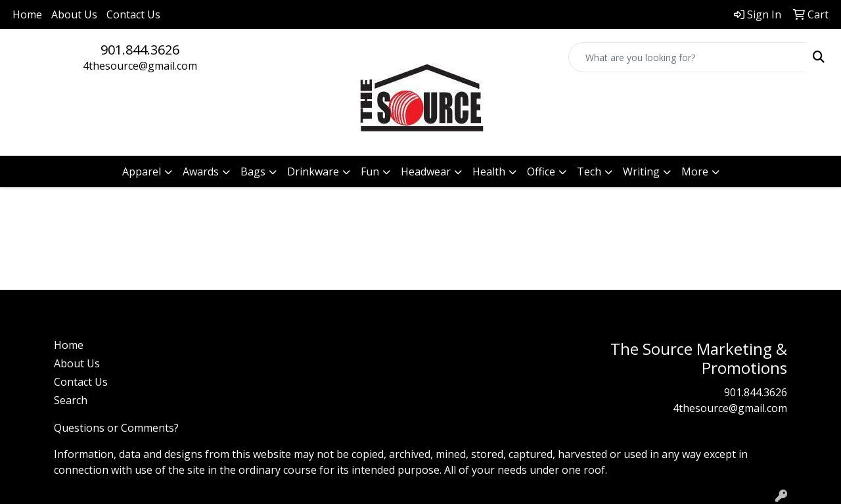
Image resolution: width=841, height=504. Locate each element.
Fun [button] (370, 172)
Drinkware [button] (313, 172)
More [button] (695, 172)
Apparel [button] (142, 172)
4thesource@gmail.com (140, 66)
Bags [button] (253, 172)
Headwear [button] (426, 172)
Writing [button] (641, 172)
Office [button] (541, 172)
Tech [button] (589, 172)
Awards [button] (201, 172)
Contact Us (133, 14)
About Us (74, 14)
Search (71, 400)
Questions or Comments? (116, 428)
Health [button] (489, 172)
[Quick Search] (687, 57)
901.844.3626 (140, 50)
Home (27, 14)
